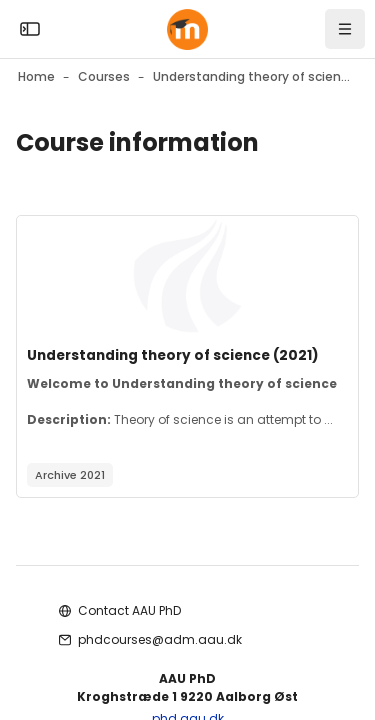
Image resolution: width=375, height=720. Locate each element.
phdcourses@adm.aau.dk (160, 639)
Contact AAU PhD (129, 610)
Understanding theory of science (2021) (173, 355)
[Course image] (187, 276)
